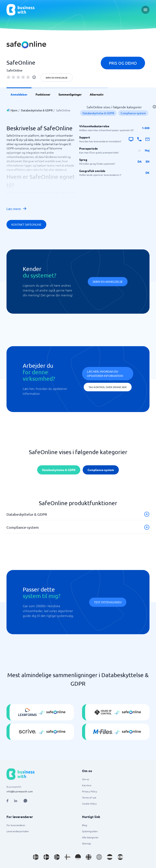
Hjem (14, 110)
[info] (34, 77)
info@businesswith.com (20, 791)
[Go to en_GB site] (89, 857)
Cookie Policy (89, 804)
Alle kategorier (90, 837)
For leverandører (16, 825)
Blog (85, 825)
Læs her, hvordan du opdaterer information (105, 374)
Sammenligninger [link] (70, 94)
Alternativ (97, 94)
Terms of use (89, 797)
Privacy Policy (90, 791)
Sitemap (87, 843)
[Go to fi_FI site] (67, 857)
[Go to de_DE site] (78, 857)
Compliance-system (133, 113)
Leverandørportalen (18, 831)
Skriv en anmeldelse (57, 78)
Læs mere (17, 209)
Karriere (87, 785)
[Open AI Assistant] (25, 801)
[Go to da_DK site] (46, 857)
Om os (86, 779)
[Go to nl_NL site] (110, 857)
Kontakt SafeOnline (26, 224)
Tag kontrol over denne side (108, 387)
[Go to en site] (99, 857)
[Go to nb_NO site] (57, 857)
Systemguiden (90, 831)
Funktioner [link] (43, 94)
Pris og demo (123, 63)
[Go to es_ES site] (120, 857)
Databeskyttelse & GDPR (37, 110)
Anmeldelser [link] (19, 94)
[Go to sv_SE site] (36, 857)
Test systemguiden (108, 602)
